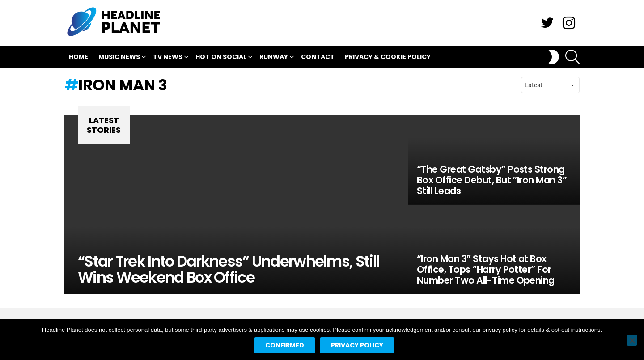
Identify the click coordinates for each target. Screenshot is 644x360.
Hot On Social (221, 58)
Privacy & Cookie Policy (388, 57)
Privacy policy (357, 345)
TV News (168, 58)
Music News (119, 58)
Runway (274, 58)
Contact (318, 57)
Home (78, 57)
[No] (632, 340)
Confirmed (285, 345)
